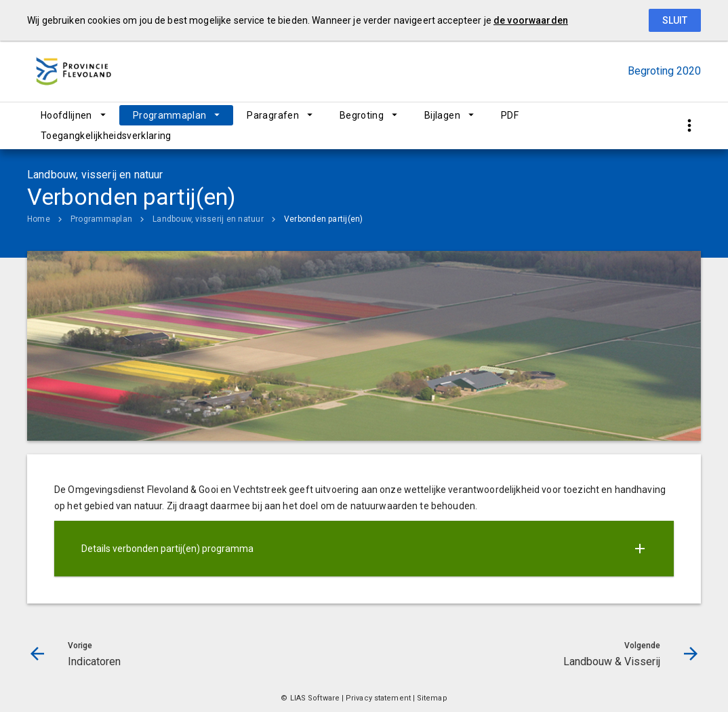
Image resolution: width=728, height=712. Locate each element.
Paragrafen (273, 115)
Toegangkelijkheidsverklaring (106, 136)
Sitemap (432, 698)
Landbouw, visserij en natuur (208, 219)
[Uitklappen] (640, 549)
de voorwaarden (531, 20)
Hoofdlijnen (66, 115)
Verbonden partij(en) (324, 219)
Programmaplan (170, 115)
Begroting (362, 115)
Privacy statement (378, 698)
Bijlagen (442, 115)
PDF (510, 115)
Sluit (675, 20)
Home (39, 219)
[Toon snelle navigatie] (689, 126)
